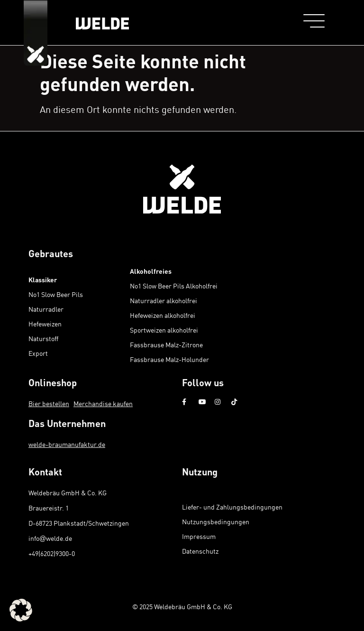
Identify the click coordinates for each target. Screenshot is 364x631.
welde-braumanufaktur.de (67, 444)
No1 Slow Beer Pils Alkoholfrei (174, 286)
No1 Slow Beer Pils (56, 294)
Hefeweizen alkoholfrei (163, 315)
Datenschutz (200, 551)
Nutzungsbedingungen (216, 522)
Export (38, 353)
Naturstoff (43, 339)
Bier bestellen (49, 404)
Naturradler (46, 309)
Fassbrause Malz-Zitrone (166, 345)
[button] (21, 610)
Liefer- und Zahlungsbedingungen (232, 507)
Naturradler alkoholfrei (164, 301)
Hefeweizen (45, 324)
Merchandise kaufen (103, 404)
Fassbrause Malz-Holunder (169, 359)
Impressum (199, 536)
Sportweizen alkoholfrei (164, 330)
